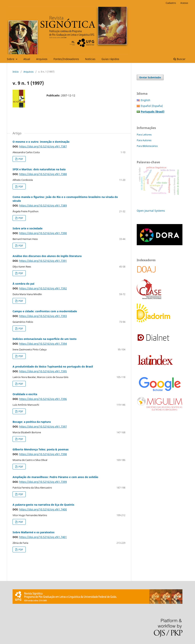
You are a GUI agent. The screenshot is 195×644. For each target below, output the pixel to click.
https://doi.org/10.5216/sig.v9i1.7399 (43, 482)
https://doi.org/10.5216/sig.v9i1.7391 (43, 261)
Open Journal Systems (151, 211)
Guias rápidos (110, 59)
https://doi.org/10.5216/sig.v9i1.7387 (43, 146)
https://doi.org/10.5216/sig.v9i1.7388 (43, 174)
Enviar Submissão (150, 77)
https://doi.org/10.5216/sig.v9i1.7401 (43, 537)
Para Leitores (144, 135)
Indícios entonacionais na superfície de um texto (45, 339)
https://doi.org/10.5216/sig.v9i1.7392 (43, 288)
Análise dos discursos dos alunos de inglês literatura (47, 256)
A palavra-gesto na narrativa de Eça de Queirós (43, 505)
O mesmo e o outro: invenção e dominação (41, 142)
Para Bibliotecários (147, 146)
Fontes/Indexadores (66, 59)
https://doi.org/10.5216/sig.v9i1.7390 (43, 233)
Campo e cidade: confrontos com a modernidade (45, 311)
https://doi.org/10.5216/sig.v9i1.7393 (43, 316)
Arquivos (42, 59)
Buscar (179, 59)
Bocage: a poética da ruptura (32, 422)
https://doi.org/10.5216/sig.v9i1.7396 (43, 399)
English (145, 100)
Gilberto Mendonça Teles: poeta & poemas (41, 449)
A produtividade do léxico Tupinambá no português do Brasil (53, 366)
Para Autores (144, 140)
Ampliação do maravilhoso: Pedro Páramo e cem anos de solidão (55, 477)
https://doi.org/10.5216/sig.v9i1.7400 (43, 509)
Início (16, 72)
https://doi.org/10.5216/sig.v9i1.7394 (43, 344)
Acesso (184, 3)
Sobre (11, 59)
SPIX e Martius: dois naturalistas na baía (39, 169)
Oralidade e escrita (25, 394)
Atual (27, 59)
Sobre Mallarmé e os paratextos (34, 532)
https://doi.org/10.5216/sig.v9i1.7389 (43, 205)
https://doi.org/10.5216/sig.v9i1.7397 (43, 427)
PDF (20, 159)
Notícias (90, 59)
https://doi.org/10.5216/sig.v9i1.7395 (43, 371)
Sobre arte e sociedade (28, 228)
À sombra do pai (23, 284)
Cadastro (171, 3)
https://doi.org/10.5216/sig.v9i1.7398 (43, 454)
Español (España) (152, 106)
